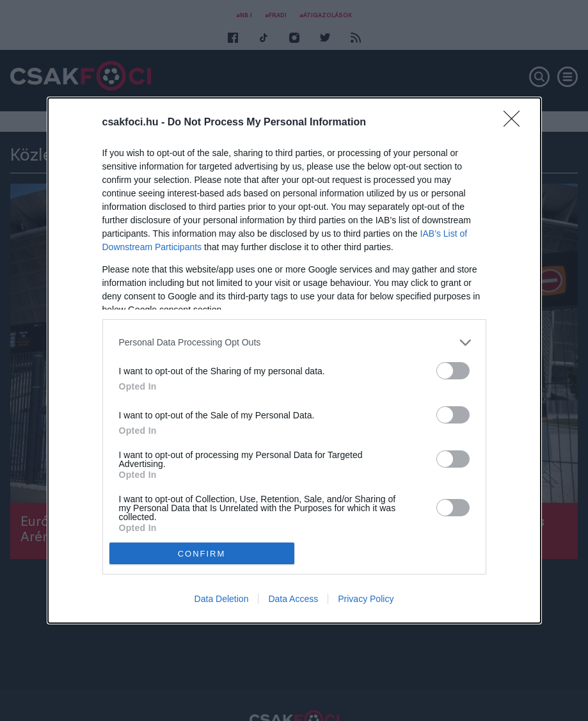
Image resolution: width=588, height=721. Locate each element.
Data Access (293, 599)
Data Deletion (222, 599)
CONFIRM (202, 553)
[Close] (516, 123)
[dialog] (294, 360)
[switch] (453, 371)
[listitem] (294, 343)
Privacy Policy (366, 599)
